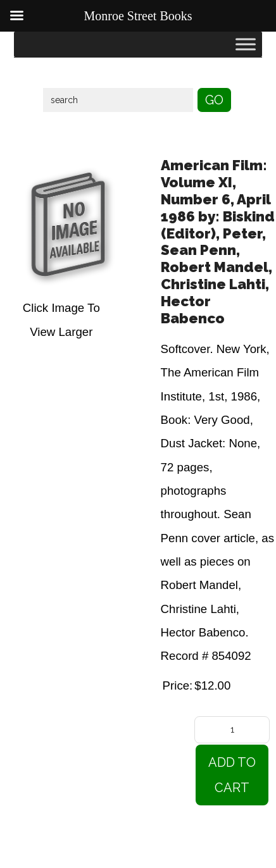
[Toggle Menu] (246, 44)
